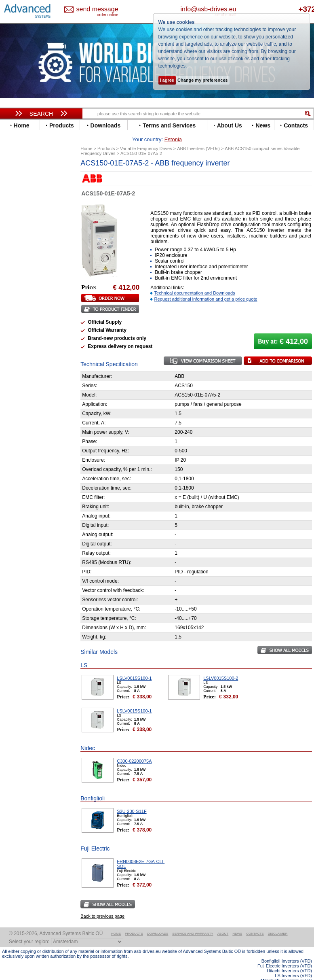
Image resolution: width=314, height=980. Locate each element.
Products (134, 921)
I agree (167, 80)
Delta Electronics (31, 219)
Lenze (17, 298)
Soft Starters (21, 399)
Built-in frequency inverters (33, 601)
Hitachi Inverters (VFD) (289, 958)
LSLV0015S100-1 (134, 666)
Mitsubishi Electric (33, 310)
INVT (15, 286)
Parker (17, 328)
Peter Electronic (29, 429)
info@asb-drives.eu (237, 9)
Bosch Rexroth (28, 207)
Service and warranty (193, 921)
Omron (18, 322)
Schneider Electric (32, 347)
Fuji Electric (24, 256)
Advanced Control (32, 189)
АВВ (15, 405)
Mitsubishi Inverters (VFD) (286, 968)
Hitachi (18, 268)
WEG (16, 377)
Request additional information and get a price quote (206, 286)
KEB (15, 292)
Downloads (158, 921)
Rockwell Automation (36, 334)
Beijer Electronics (32, 195)
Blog (12, 520)
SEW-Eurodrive (28, 353)
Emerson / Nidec (30, 231)
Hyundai (20, 274)
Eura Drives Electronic (37, 243)
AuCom (19, 411)
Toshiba (19, 365)
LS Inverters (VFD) (293, 963)
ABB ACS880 (299, 978)
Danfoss (20, 213)
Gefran (18, 262)
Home (116, 921)
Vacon (17, 371)
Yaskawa (20, 389)
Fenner (18, 249)
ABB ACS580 (299, 973)
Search (41, 114)
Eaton (17, 225)
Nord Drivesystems (33, 316)
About (223, 921)
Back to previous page (102, 904)
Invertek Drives (28, 280)
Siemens (20, 359)
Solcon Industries (31, 441)
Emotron (20, 237)
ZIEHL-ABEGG (27, 383)
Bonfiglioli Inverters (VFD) (287, 948)
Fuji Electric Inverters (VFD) (285, 953)
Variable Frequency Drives (39, 177)
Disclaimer (278, 921)
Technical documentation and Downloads (195, 280)
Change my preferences (203, 80)
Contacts (255, 921)
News (237, 921)
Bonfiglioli (22, 201)
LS (13, 304)
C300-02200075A (134, 749)
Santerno (21, 340)
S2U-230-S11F (132, 799)
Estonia (94, 10)
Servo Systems (24, 451)
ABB (15, 183)
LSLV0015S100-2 (221, 666)
